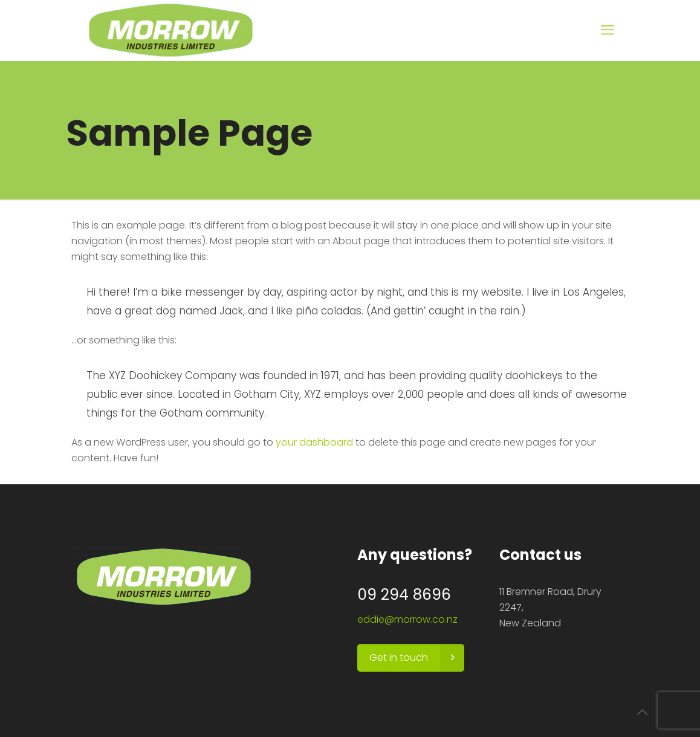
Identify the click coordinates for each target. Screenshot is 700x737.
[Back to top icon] (642, 712)
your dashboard (314, 442)
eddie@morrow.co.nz (407, 619)
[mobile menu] (608, 30)
